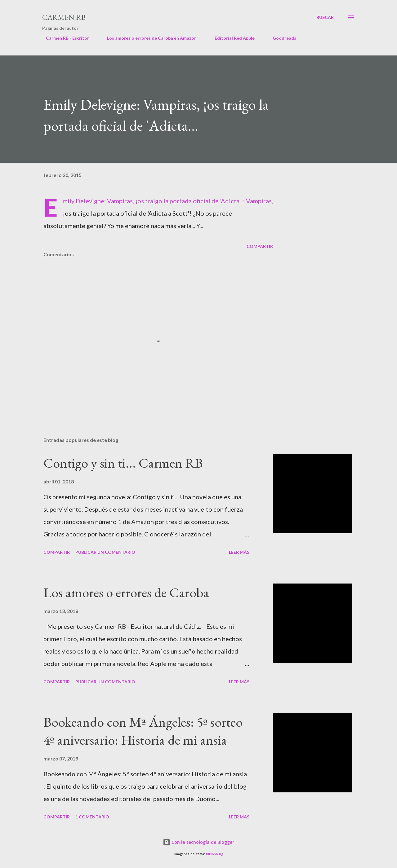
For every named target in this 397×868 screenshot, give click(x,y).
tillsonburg (214, 854)
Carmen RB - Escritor (64, 38)
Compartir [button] (260, 246)
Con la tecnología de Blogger (198, 842)
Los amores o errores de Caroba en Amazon (148, 38)
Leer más (239, 552)
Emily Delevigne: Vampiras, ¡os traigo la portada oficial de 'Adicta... (153, 201)
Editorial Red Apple (231, 38)
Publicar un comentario (105, 552)
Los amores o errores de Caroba (126, 592)
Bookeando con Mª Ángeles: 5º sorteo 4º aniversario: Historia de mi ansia (143, 731)
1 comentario (92, 817)
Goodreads (281, 38)
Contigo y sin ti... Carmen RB (123, 463)
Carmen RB (64, 17)
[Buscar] (325, 17)
